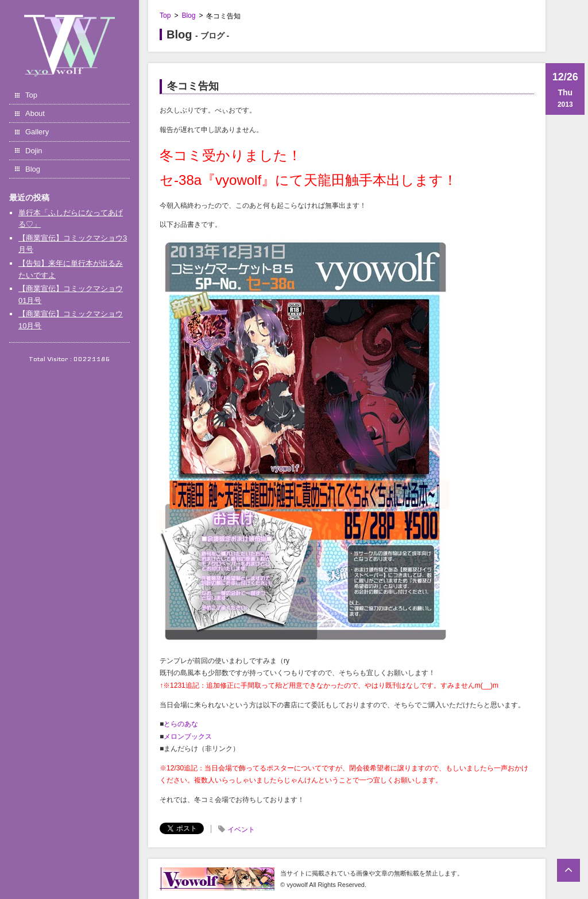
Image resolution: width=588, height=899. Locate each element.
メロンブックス (188, 737)
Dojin (34, 151)
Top (31, 95)
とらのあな (181, 724)
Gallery (37, 132)
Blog (33, 169)
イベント (241, 830)
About (35, 113)
